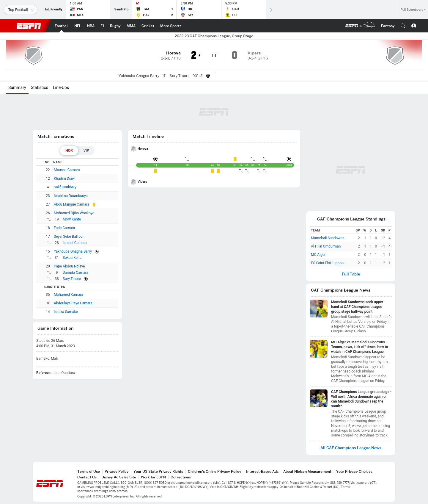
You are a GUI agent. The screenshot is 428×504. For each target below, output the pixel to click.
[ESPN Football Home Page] (62, 26)
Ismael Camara (75, 243)
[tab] (69, 151)
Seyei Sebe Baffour (69, 237)
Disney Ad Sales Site (119, 477)
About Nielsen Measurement (307, 471)
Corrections (181, 477)
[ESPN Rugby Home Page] (115, 26)
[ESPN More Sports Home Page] (171, 26)
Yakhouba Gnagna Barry (73, 251)
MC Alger (318, 255)
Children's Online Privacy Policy (215, 471)
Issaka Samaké (66, 312)
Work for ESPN (153, 477)
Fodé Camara (64, 228)
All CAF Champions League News (351, 448)
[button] (403, 26)
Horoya (143, 149)
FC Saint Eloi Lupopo (327, 263)
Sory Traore (72, 279)
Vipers (142, 182)
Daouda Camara (75, 273)
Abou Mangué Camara (71, 204)
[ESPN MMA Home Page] (131, 26)
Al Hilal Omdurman (326, 246)
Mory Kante (72, 219)
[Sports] (21, 10)
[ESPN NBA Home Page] (91, 26)
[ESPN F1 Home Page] (102, 26)
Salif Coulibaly (65, 187)
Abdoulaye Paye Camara (73, 303)
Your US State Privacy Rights (158, 471)
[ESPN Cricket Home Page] (148, 26)
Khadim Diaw (64, 179)
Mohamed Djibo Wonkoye (74, 213)
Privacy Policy (117, 471)
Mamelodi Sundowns (328, 238)
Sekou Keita (72, 258)
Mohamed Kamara (69, 295)
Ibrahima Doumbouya (71, 196)
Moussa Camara (67, 170)
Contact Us (87, 477)
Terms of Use (89, 471)
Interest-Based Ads (262, 471)
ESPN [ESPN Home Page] (29, 26)
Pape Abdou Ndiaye (69, 266)
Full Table (351, 274)
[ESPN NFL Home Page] (78, 26)
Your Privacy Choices (354, 471)
